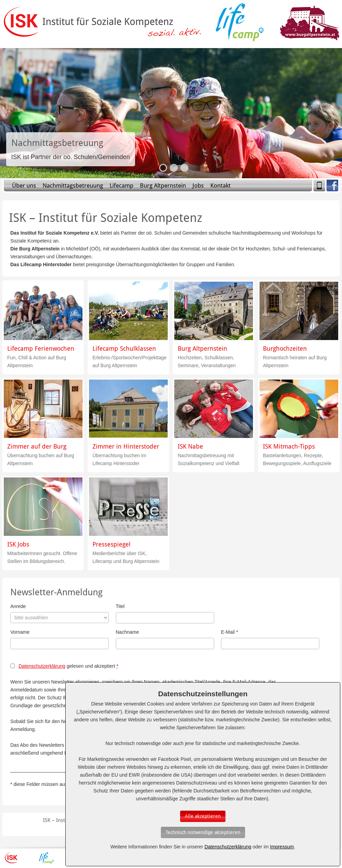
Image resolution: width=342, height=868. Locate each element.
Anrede (18, 606)
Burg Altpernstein (163, 185)
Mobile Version (319, 185)
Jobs (198, 185)
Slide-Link (71, 149)
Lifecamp (122, 185)
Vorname (20, 632)
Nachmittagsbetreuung (73, 185)
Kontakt (220, 185)
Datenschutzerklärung (42, 666)
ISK (11, 858)
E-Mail (229, 632)
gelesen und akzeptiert (68, 666)
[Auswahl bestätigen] (203, 816)
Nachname (128, 632)
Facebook (332, 185)
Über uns (24, 185)
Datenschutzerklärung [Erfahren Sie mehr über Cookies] (228, 847)
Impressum (282, 847)
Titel (120, 606)
